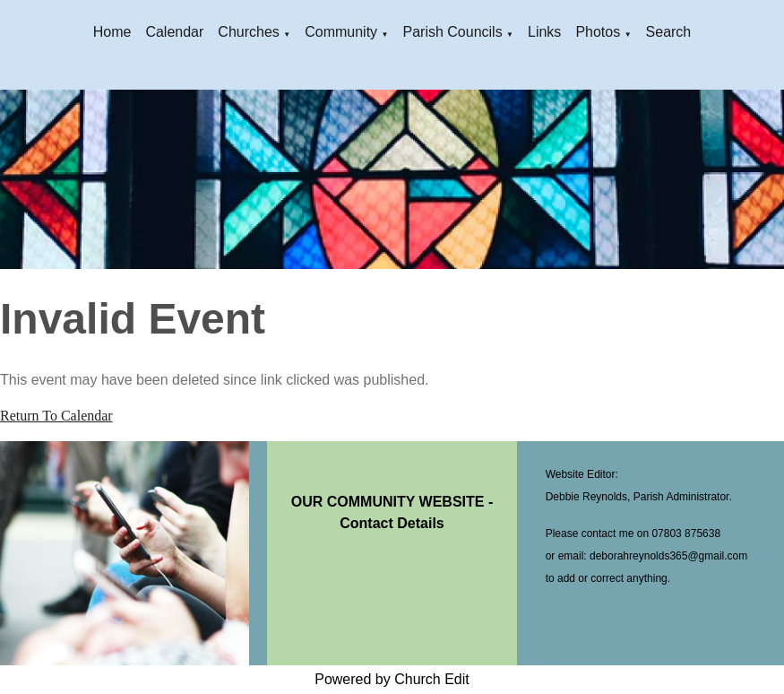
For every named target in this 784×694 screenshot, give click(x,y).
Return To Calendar (56, 416)
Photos (598, 32)
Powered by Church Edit (392, 679)
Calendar (174, 32)
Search (669, 32)
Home (112, 32)
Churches (248, 32)
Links (544, 32)
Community (341, 32)
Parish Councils (452, 32)
